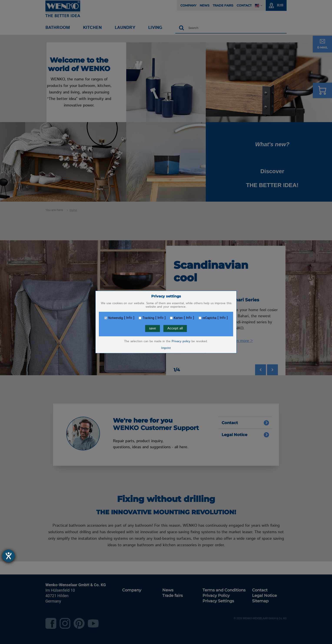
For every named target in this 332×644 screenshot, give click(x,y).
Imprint (166, 348)
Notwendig (115, 318)
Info (129, 318)
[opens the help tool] (8, 556)
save (153, 328)
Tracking (148, 318)
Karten (178, 318)
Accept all (175, 328)
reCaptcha (209, 318)
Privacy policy (181, 341)
